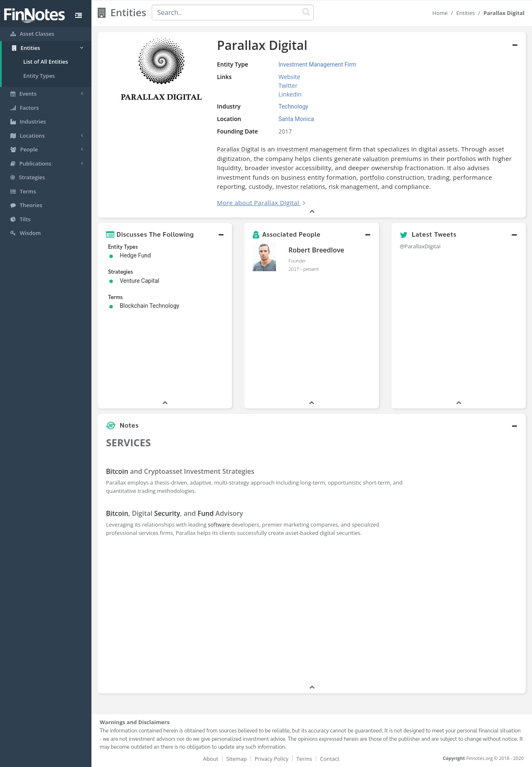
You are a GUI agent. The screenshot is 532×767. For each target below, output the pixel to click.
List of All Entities (46, 62)
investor (282, 168)
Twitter (288, 85)
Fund (206, 513)
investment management (312, 149)
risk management (353, 187)
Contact (330, 759)
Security (167, 513)
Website (289, 77)
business (293, 177)
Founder (297, 260)
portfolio (372, 177)
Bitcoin (117, 471)
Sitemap (236, 759)
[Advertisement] (471, 558)
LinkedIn (290, 94)
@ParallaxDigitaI (420, 246)
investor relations (301, 187)
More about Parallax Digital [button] (258, 203)
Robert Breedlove (316, 250)
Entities (466, 13)
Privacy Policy (272, 759)
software (219, 525)
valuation (376, 159)
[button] (165, 234)
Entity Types (39, 76)
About (211, 759)
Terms (304, 759)
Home (440, 13)
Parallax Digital (238, 149)
